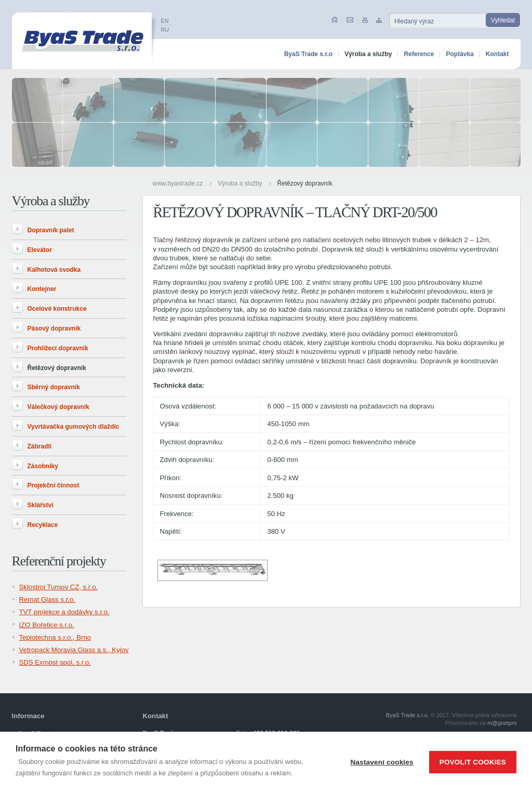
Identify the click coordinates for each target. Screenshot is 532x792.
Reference (419, 54)
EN (165, 21)
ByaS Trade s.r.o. (408, 715)
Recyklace (43, 525)
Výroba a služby (240, 183)
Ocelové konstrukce (57, 309)
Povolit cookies (473, 762)
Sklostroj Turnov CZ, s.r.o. (59, 587)
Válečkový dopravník (58, 407)
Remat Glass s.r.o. (47, 599)
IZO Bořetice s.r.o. (47, 625)
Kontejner (42, 289)
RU (165, 30)
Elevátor (40, 250)
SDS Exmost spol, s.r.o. (55, 662)
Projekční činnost (54, 485)
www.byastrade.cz (178, 183)
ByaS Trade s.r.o (308, 54)
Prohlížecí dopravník (58, 348)
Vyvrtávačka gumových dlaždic (74, 427)
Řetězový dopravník (305, 183)
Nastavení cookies (382, 762)
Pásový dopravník (54, 328)
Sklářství (41, 505)
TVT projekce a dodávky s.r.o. (64, 612)
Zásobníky (43, 466)
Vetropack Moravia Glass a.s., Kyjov (74, 650)
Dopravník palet (51, 230)
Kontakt (497, 54)
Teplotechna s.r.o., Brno (55, 637)
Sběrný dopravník (54, 387)
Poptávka (460, 54)
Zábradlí (40, 446)
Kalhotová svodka (54, 270)
